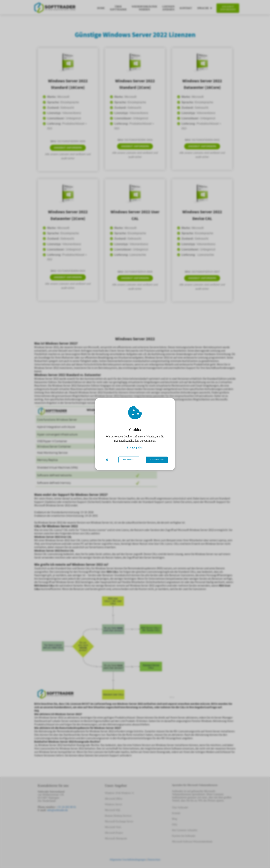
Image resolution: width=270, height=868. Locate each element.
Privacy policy (135, 448)
